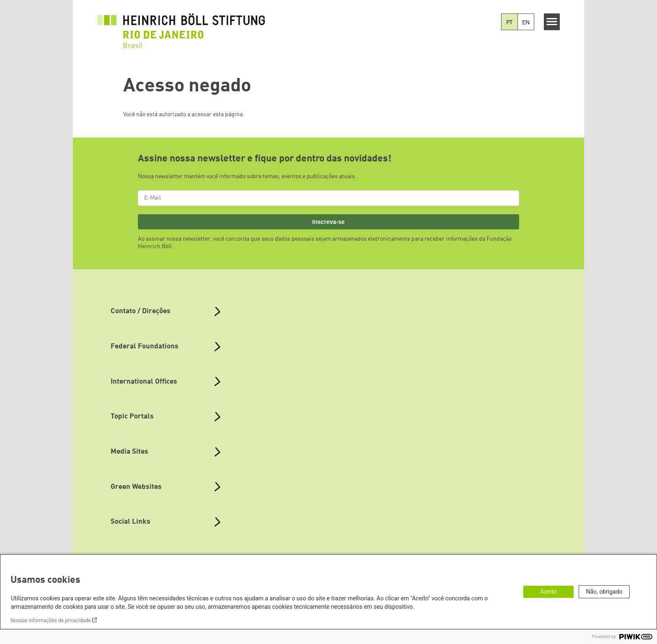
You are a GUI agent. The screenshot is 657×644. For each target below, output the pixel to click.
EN (526, 23)
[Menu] (552, 22)
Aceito (548, 592)
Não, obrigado (604, 592)
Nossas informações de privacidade (51, 621)
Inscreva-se (328, 222)
